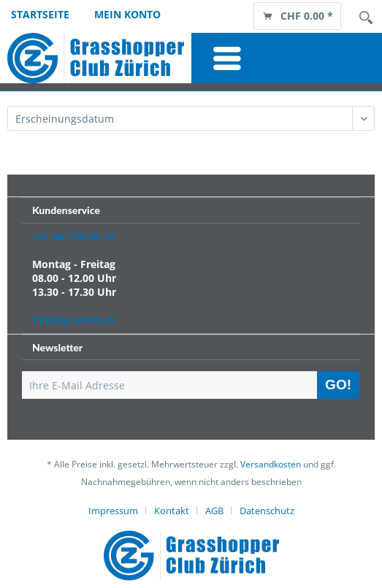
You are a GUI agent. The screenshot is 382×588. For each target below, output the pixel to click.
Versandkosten (271, 464)
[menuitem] (297, 15)
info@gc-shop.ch (74, 320)
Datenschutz (267, 511)
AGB (214, 511)
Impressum (113, 511)
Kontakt (172, 511)
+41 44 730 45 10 (73, 236)
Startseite (40, 14)
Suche (366, 18)
